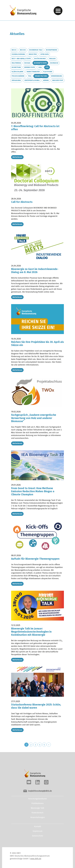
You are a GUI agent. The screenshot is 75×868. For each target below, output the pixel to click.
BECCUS (23, 50)
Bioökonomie (40, 59)
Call (40, 67)
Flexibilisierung (18, 54)
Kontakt (38, 826)
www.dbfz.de (36, 859)
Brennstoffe (30, 67)
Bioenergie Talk (36, 50)
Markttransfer (33, 72)
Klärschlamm (17, 72)
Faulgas (52, 59)
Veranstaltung (41, 76)
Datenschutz (38, 836)
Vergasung (16, 80)
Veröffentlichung (32, 80)
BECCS (14, 50)
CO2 (47, 67)
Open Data (44, 54)
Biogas (27, 63)
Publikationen (38, 803)
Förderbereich (37, 813)
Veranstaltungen (38, 817)
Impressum (37, 831)
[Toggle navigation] (58, 11)
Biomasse (54, 63)
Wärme (46, 80)
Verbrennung (57, 76)
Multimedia (16, 63)
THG (30, 76)
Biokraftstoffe (40, 63)
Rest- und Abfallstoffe (21, 59)
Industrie (33, 54)
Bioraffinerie (52, 50)
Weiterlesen (17, 157)
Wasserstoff (58, 80)
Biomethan (16, 67)
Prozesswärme (18, 76)
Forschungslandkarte (37, 799)
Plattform (48, 72)
